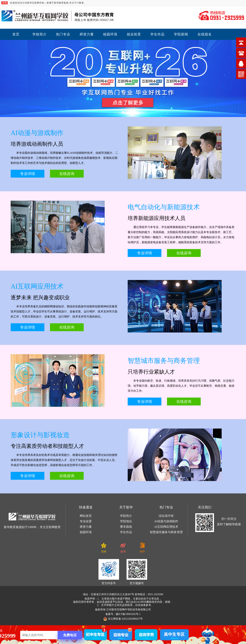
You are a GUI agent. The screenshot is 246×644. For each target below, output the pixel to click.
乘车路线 (126, 527)
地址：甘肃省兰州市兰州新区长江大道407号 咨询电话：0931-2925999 (123, 594)
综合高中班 (166, 516)
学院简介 (126, 516)
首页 (16, 34)
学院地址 (126, 521)
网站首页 (86, 516)
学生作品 (157, 34)
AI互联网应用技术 (166, 527)
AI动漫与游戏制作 (166, 521)
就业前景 (134, 34)
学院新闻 (181, 34)
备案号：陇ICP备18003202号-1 (123, 614)
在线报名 (205, 34)
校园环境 (110, 34)
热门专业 (63, 34)
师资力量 (87, 34)
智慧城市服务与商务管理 (166, 532)
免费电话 (70, 635)
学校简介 (40, 34)
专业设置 (86, 521)
